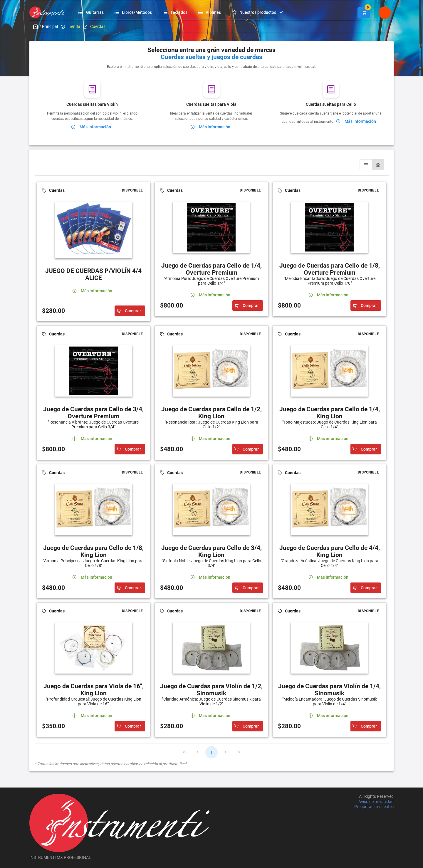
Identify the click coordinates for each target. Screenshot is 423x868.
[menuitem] (92, 12)
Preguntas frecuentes (374, 807)
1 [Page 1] (211, 752)
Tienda (74, 26)
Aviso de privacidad (376, 802)
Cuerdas (98, 26)
